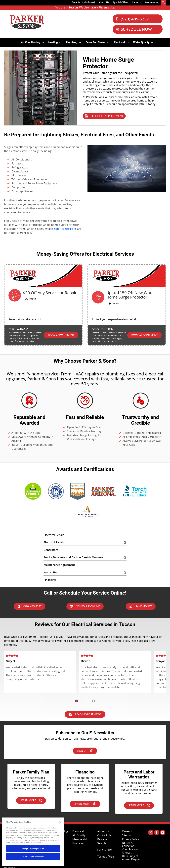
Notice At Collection (128, 844)
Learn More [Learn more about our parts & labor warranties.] (139, 805)
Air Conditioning (30, 42)
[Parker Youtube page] (163, 833)
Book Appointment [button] (61, 335)
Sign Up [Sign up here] (85, 751)
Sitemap (127, 835)
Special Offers (121, 2)
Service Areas (152, 2)
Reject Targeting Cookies (33, 856)
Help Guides (105, 850)
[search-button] (164, 3)
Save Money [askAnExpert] (141, 606)
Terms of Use (106, 857)
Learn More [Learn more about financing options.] (85, 804)
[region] (33, 842)
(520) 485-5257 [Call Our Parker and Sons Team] (132, 19)
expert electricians (65, 229)
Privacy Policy (130, 839)
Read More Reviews (85, 714)
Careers (136, 2)
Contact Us (104, 835)
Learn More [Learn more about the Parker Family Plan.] (31, 800)
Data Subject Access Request (132, 858)
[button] (77, 701)
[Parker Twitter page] (151, 833)
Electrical (119, 42)
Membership (80, 839)
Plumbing (72, 42)
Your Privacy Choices (130, 851)
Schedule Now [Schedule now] (134, 29)
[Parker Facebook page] (157, 833)
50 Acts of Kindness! (83, 2)
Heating (53, 42)
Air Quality (79, 835)
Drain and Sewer (96, 42)
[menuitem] (84, 3)
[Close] (60, 822)
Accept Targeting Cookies (33, 849)
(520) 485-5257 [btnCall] (29, 606)
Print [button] (30, 299)
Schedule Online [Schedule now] (85, 606)
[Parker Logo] (27, 22)
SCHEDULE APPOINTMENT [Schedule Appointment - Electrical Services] (104, 116)
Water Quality (141, 42)
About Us (104, 2)
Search (102, 843)
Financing (78, 843)
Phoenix (104, 7)
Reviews (102, 839)
